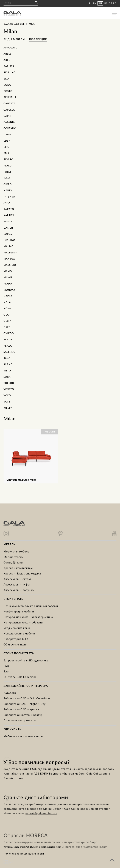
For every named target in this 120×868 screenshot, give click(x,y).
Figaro (9, 159)
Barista (9, 66)
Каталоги (10, 693)
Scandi (9, 364)
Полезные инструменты (20, 720)
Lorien (8, 228)
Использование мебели (19, 633)
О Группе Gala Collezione (20, 677)
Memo (8, 271)
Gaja (7, 178)
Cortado (10, 128)
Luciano (9, 240)
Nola (7, 302)
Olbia (8, 321)
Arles (8, 54)
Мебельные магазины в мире (23, 736)
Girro (8, 184)
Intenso (9, 197)
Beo (6, 79)
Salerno (9, 352)
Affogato (11, 48)
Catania (9, 122)
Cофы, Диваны (13, 562)
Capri (7, 116)
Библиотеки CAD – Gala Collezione (27, 698)
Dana (7, 135)
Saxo (7, 358)
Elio (6, 147)
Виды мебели (15, 39)
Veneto (9, 389)
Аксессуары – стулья (17, 579)
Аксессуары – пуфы (17, 584)
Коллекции (38, 39)
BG (115, 3)
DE (110, 3)
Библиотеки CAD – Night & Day (25, 704)
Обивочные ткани (16, 644)
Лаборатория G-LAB (17, 639)
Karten (9, 215)
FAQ (6, 666)
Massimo (10, 265)
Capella (9, 110)
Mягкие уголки (13, 557)
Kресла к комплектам (18, 568)
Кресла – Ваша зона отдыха (22, 573)
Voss (7, 402)
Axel (7, 60)
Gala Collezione (14, 24)
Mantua (9, 259)
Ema (6, 153)
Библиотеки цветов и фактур (23, 715)
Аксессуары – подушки (19, 590)
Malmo (9, 246)
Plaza (8, 346)
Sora (7, 377)
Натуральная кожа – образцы (23, 622)
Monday (9, 290)
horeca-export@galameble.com (86, 857)
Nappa (8, 296)
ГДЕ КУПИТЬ (43, 782)
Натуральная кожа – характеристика (28, 617)
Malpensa (11, 253)
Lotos (8, 234)
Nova (7, 308)
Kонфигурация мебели (19, 611)
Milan (8, 277)
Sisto (7, 371)
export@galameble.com (41, 826)
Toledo (9, 383)
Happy (8, 190)
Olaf (7, 315)
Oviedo (9, 333)
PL (90, 3)
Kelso (8, 221)
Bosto (8, 91)
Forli (7, 172)
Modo (8, 284)
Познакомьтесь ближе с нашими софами (31, 606)
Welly (8, 408)
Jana (7, 203)
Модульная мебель (16, 551)
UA (106, 3)
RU (100, 3)
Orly (7, 327)
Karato (9, 209)
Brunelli (10, 97)
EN (95, 3)
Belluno (10, 72)
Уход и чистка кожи (17, 628)
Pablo (8, 339)
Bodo (7, 85)
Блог (7, 671)
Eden (7, 141)
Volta (8, 395)
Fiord (8, 166)
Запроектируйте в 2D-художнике (26, 660)
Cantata (9, 103)
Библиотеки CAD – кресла (21, 709)
